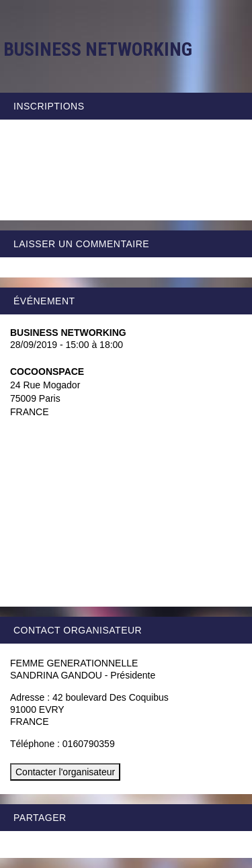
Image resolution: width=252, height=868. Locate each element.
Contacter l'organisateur (65, 772)
